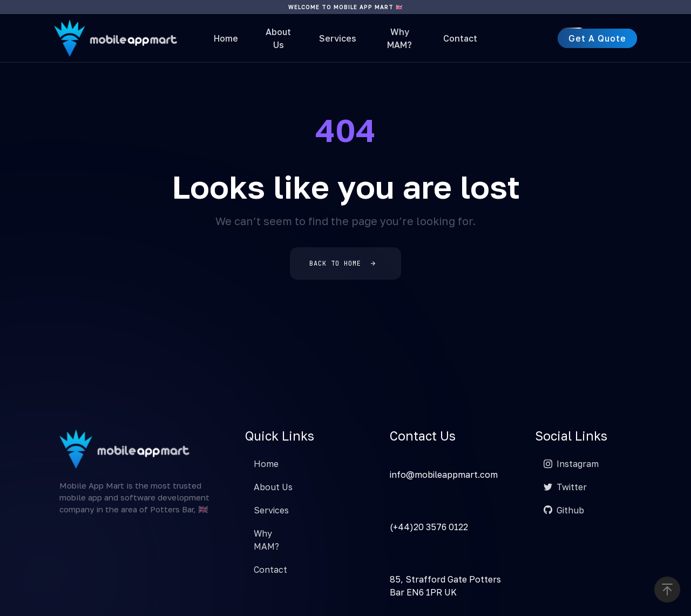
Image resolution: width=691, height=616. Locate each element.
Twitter (565, 487)
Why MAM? (399, 38)
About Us (278, 38)
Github (564, 510)
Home (226, 38)
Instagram (571, 464)
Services (338, 38)
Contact (460, 38)
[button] (667, 590)
